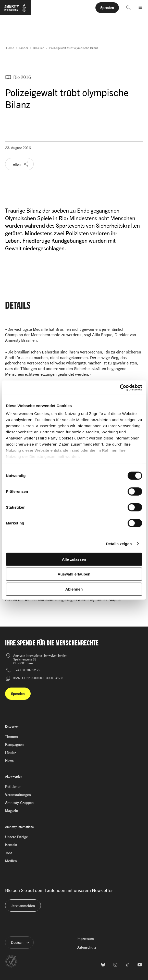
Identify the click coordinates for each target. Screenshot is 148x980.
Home (10, 48)
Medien (11, 861)
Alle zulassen (74, 559)
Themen (11, 736)
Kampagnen (14, 744)
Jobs (9, 853)
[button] (128, 8)
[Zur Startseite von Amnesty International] (15, 10)
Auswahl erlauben (74, 574)
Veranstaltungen (18, 795)
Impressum (85, 939)
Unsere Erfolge (16, 837)
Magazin (12, 810)
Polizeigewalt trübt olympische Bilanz (74, 48)
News (9, 760)
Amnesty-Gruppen (19, 803)
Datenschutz (86, 947)
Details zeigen (119, 544)
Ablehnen (74, 589)
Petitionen (13, 786)
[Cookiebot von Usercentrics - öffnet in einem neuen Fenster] (120, 388)
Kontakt (11, 845)
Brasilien (39, 48)
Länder (23, 48)
